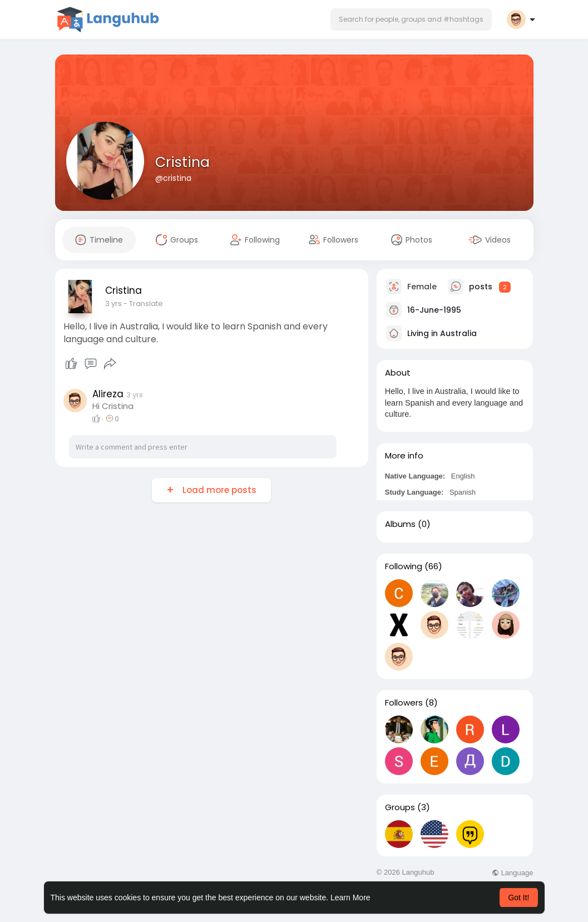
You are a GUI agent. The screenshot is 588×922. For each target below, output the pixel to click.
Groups (400, 807)
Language (512, 873)
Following (404, 566)
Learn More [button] (350, 898)
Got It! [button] (518, 898)
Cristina (182, 162)
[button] (411, 19)
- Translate (143, 304)
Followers (404, 703)
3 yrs (113, 304)
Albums (400, 524)
